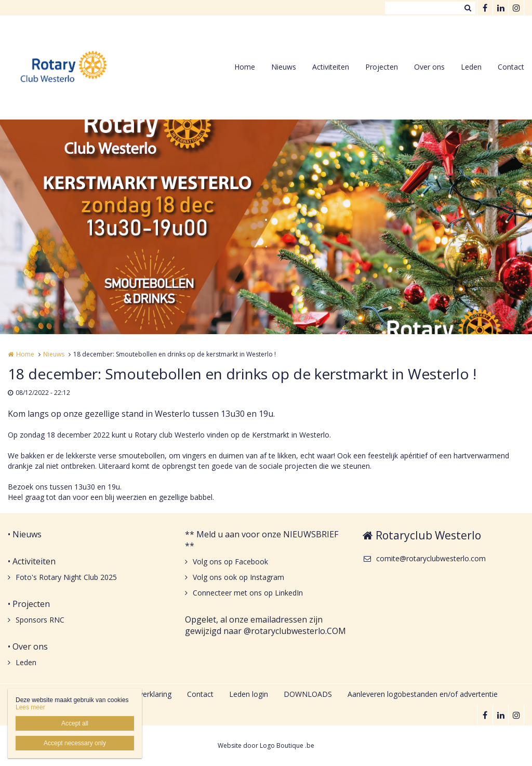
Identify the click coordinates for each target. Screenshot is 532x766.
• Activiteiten (32, 561)
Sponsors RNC (40, 620)
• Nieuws (25, 534)
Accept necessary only (75, 743)
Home (245, 67)
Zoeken (468, 8)
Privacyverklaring (143, 694)
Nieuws (284, 67)
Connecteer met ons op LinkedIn (248, 593)
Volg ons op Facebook (230, 562)
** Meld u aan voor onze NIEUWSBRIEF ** (262, 540)
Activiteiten (331, 67)
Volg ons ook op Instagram (238, 577)
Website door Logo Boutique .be (266, 745)
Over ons (429, 67)
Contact (511, 67)
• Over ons (28, 646)
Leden (471, 67)
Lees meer (30, 707)
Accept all (75, 723)
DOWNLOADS (308, 694)
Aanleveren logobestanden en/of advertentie (423, 694)
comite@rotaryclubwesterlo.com (424, 558)
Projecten (382, 67)
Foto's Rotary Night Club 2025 (66, 577)
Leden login (249, 694)
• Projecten (29, 604)
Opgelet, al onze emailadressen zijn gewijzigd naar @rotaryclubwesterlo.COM (265, 625)
